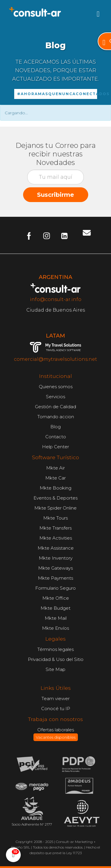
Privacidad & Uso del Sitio (56, 659)
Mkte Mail (56, 618)
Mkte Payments (55, 578)
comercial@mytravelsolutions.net (55, 359)
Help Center (55, 447)
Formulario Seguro (55, 588)
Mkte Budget (55, 608)
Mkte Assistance (56, 548)
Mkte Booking (55, 488)
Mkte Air (55, 468)
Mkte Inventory (56, 558)
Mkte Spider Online (55, 508)
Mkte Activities (56, 538)
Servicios (55, 397)
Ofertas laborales (56, 734)
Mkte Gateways (55, 568)
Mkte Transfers (55, 528)
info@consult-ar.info (56, 299)
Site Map (55, 669)
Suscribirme (55, 195)
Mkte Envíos (55, 628)
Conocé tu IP (56, 709)
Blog (55, 427)
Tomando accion (56, 417)
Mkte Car (55, 478)
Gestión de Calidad (55, 407)
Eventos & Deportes (55, 498)
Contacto (56, 437)
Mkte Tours (55, 518)
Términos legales (55, 649)
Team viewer (55, 698)
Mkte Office (56, 598)
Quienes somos (56, 387)
